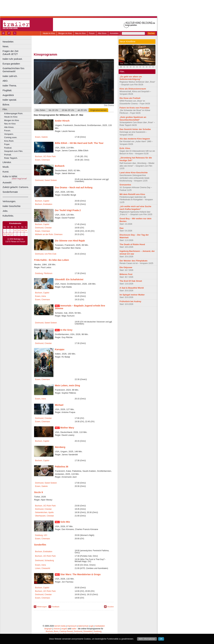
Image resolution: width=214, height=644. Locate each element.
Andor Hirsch (62, 121)
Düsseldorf (88, 631)
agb (92, 626)
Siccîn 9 (38, 492)
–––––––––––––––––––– (15, 197)
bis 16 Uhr (53, 110)
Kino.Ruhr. (9, 141)
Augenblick (8, 95)
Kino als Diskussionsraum (133, 89)
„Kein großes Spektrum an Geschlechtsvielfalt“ (133, 118)
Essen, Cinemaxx (42, 160)
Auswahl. (7, 183)
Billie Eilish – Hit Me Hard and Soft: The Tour (79, 143)
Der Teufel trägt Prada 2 (68, 210)
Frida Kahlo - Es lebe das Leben (52, 260)
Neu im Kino (80, 33)
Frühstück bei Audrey (130, 301)
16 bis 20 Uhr (68, 110)
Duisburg (97, 631)
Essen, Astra (40, 296)
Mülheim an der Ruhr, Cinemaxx (49, 234)
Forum (92, 33)
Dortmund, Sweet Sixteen (46, 180)
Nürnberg (60, 447)
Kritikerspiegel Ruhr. (14, 113)
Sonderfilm (40, 545)
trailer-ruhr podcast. (13, 59)
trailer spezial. (10, 100)
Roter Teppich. (11, 158)
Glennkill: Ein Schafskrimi (69, 279)
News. (6, 46)
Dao (122, 228)
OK (161, 639)
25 (5, 234)
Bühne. (6, 105)
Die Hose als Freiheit (130, 98)
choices (57, 629)
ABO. (5, 81)
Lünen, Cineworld (42, 568)
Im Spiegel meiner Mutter (132, 295)
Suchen (151, 33)
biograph (48, 629)
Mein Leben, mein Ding (67, 385)
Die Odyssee (126, 267)
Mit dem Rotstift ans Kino (132, 194)
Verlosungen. (9, 201)
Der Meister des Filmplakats (133, 261)
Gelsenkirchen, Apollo (44, 512)
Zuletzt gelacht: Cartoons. (16, 187)
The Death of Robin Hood (132, 244)
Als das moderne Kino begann (135, 139)
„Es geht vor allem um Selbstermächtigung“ (131, 78)
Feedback (56, 607)
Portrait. (8, 155)
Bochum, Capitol (42, 201)
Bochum (49, 631)
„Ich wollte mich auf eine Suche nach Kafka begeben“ (135, 208)
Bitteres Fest (126, 274)
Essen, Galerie (41, 137)
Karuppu (60, 349)
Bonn (56, 631)
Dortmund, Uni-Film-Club (46, 254)
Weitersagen (42, 607)
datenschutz (83, 626)
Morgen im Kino (65, 33)
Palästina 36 (62, 467)
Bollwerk (60, 166)
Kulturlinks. (8, 216)
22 (19, 231)
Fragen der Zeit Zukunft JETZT (17, 53)
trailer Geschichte (12, 206)
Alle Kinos (102, 33)
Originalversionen (99, 110)
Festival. (8, 148)
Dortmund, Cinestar (43, 228)
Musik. (6, 167)
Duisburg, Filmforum (44, 273)
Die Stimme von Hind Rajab (70, 241)
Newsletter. (8, 42)
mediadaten (100, 626)
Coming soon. (11, 137)
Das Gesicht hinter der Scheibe (135, 129)
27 (12, 234)
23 (22, 231)
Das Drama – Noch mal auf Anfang (74, 187)
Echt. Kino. (125, 148)
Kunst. (6, 172)
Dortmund (78, 631)
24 (26, 231)
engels (64, 629)
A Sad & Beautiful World (132, 288)
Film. (5, 109)
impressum (72, 626)
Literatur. (7, 162)
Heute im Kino (49, 33)
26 (8, 234)
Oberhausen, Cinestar (44, 516)
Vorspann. (9, 134)
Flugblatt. (7, 90)
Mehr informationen (147, 639)
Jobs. (5, 211)
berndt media (60, 626)
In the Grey (66, 330)
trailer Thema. (10, 86)
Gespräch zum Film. (14, 151)
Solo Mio (65, 522)
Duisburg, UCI (41, 535)
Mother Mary (67, 428)
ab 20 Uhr (82, 110)
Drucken (111, 607)
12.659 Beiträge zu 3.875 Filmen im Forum (15, 240)
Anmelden (114, 33)
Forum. (8, 131)
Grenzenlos (125, 185)
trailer (74, 629)
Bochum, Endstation (44, 204)
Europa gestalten (11, 64)
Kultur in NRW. (10, 176)
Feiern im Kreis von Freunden (134, 108)
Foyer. (7, 144)
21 (15, 231)
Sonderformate (10, 192)
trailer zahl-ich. (10, 76)
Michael (59, 405)
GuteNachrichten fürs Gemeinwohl (13, 70)
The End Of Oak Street (131, 281)
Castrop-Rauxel (66, 631)
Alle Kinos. (9, 127)
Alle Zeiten (40, 110)
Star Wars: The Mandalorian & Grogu (80, 574)
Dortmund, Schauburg (44, 560)
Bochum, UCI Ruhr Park (45, 156)
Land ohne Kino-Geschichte (134, 173)
